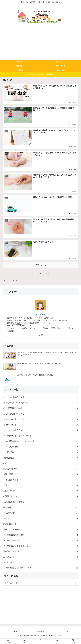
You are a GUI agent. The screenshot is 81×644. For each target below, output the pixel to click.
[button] (76, 589)
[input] (40, 589)
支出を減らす (40, 496)
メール (66, 637)
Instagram (40, 637)
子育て (40, 491)
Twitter (15, 637)
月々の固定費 (40, 518)
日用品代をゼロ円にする (40, 507)
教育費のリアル (40, 502)
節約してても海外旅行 (40, 535)
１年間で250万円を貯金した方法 (40, 574)
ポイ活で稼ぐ (40, 458)
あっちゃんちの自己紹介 (40, 403)
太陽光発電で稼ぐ (40, 480)
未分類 (40, 524)
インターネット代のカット (40, 425)
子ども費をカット (40, 485)
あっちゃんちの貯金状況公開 (40, 408)
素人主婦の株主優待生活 (40, 540)
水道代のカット (40, 529)
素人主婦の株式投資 (40, 546)
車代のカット (40, 563)
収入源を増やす (40, 474)
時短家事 (40, 513)
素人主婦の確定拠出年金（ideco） (40, 552)
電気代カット (40, 568)
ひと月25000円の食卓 (40, 414)
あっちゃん (40, 320)
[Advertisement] (40, 44)
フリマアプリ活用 (40, 452)
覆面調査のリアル (40, 557)
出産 (40, 469)
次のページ (41, 271)
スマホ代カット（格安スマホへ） (40, 441)
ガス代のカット (40, 430)
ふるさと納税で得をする (40, 419)
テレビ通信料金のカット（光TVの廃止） (40, 447)
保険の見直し (40, 463)
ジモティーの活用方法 (40, 436)
